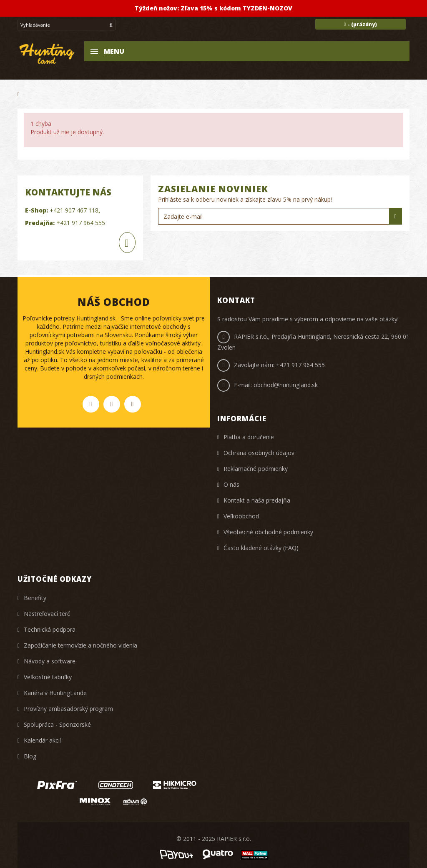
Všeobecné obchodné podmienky (268, 532)
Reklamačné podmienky (256, 469)
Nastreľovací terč (47, 614)
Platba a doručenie (249, 437)
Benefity (35, 598)
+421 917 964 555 (81, 223)
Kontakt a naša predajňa (257, 500)
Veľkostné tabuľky (48, 677)
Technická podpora (50, 629)
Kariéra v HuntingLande (55, 693)
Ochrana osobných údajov (259, 453)
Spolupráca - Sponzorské (57, 724)
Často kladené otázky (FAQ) (261, 548)
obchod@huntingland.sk (286, 385)
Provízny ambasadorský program (68, 709)
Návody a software (50, 661)
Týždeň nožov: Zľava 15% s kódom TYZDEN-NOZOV (213, 8)
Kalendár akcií (42, 740)
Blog (30, 756)
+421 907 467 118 (74, 210)
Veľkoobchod (241, 516)
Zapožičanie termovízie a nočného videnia (80, 645)
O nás (231, 484)
